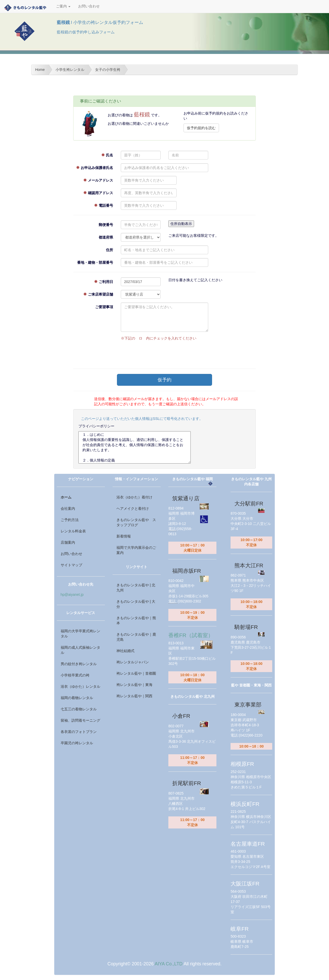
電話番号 (104, 205)
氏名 (107, 155)
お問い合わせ (89, 6)
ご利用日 (104, 282)
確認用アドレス (98, 193)
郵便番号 (106, 225)
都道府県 (106, 237)
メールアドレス (98, 180)
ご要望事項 (104, 307)
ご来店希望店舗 (98, 294)
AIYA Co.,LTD (169, 964)
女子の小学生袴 (108, 70)
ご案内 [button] (63, 6)
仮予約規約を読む (201, 128)
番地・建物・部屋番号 (95, 262)
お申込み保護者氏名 (95, 168)
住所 (109, 250)
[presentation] (160, 353)
